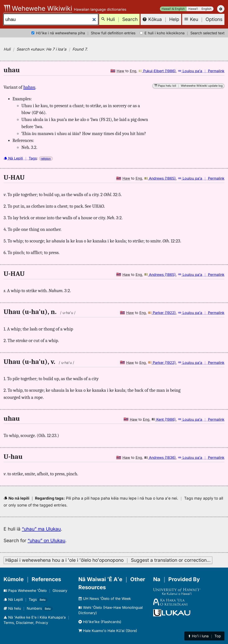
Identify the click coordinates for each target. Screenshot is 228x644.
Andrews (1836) (160, 457)
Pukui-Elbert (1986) (157, 71)
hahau (29, 87)
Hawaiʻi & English (173, 9)
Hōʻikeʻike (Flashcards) (100, 622)
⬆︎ (204, 636)
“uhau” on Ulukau (46, 540)
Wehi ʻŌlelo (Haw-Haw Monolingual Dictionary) (111, 610)
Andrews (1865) (160, 178)
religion (46, 159)
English (207, 9)
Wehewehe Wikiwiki (38, 8)
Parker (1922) (162, 313)
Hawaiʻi (193, 9)
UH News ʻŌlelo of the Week (105, 599)
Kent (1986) (164, 419)
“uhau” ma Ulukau (41, 529)
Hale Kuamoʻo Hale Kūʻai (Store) (108, 631)
